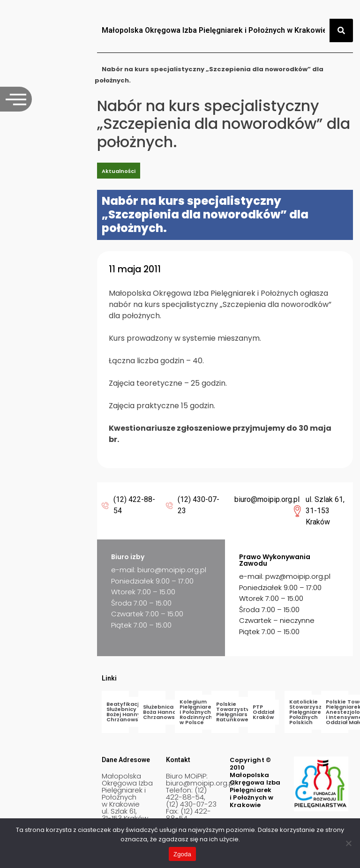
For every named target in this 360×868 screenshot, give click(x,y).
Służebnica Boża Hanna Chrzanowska (162, 712)
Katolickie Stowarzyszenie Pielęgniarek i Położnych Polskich (312, 712)
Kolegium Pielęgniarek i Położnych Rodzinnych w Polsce (197, 712)
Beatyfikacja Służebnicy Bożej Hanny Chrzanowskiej (127, 712)
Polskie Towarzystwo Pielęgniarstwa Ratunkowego (237, 712)
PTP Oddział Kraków (263, 712)
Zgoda (182, 854)
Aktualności (119, 171)
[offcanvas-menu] (16, 99)
